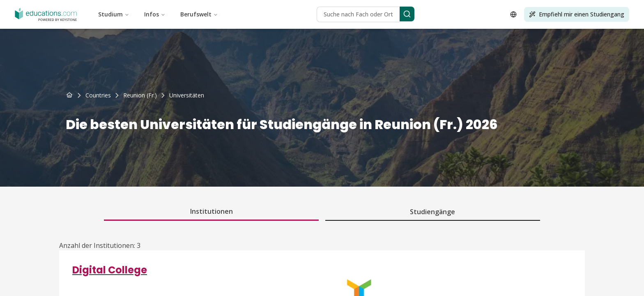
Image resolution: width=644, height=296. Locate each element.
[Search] (407, 14)
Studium (114, 14)
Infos (155, 14)
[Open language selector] (513, 14)
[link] (187, 95)
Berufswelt (199, 14)
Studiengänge (432, 212)
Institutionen (212, 211)
